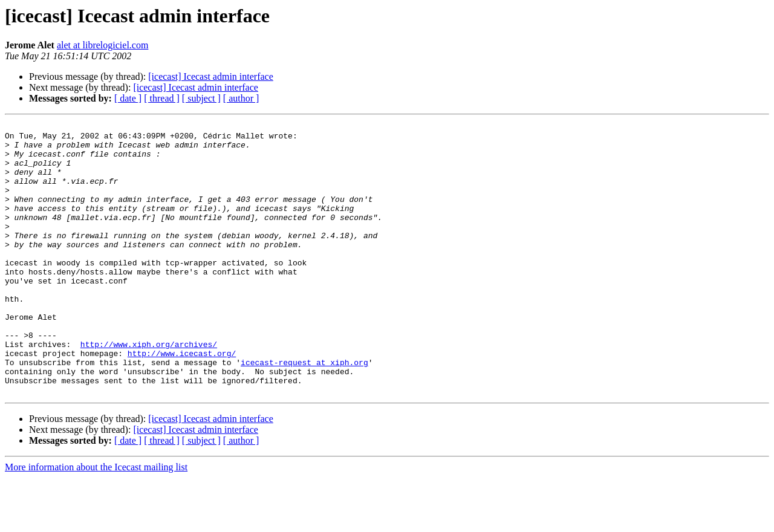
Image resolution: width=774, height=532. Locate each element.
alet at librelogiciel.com (103, 45)
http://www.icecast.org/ (182, 400)
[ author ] (241, 98)
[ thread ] (162, 98)
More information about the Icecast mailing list (96, 521)
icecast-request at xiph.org (304, 411)
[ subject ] (201, 98)
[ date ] (128, 98)
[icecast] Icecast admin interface (211, 76)
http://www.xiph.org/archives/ (149, 389)
